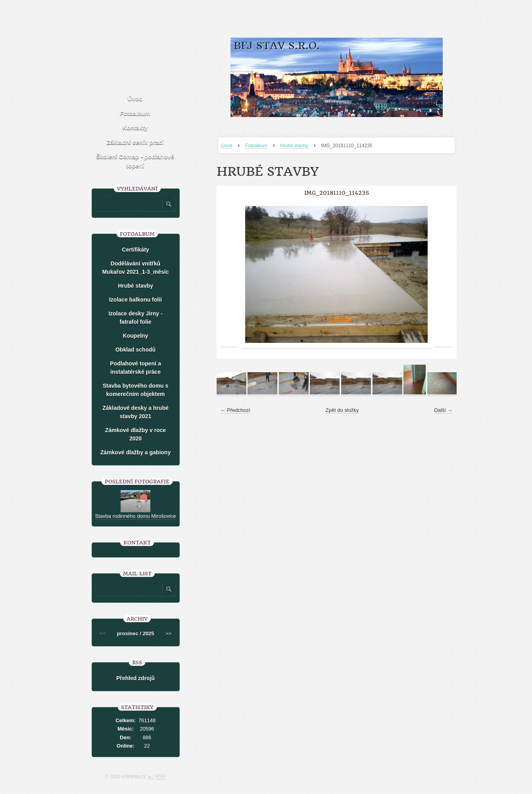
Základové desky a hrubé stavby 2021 (135, 412)
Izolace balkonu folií (135, 300)
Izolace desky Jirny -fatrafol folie (135, 318)
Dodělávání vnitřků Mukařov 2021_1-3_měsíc (135, 268)
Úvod (227, 146)
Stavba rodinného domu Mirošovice (136, 516)
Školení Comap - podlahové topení (135, 161)
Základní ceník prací (135, 142)
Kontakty (135, 128)
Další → (443, 410)
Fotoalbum (256, 146)
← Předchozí (235, 410)
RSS (160, 777)
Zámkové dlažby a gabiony (135, 452)
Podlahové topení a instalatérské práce (135, 368)
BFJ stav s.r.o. (277, 46)
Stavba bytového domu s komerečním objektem (136, 390)
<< (103, 633)
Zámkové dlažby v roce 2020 (135, 434)
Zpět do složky (342, 410)
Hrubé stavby (294, 146)
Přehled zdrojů (135, 678)
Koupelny (136, 336)
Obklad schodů (135, 350)
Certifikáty (135, 250)
